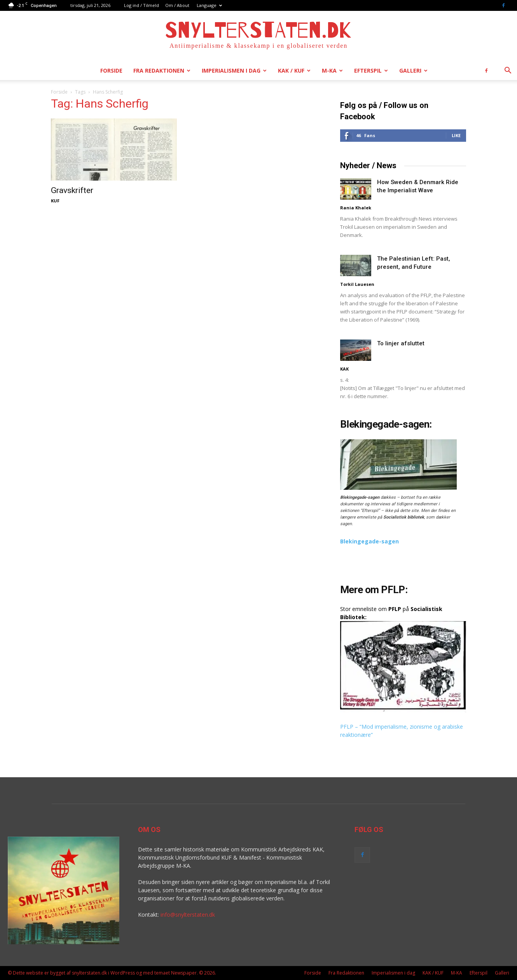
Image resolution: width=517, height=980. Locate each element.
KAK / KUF (294, 70)
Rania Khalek (356, 208)
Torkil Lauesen (357, 284)
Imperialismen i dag (234, 70)
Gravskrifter (72, 190)
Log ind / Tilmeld (141, 5)
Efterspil (371, 70)
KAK (344, 369)
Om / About (177, 5)
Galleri (413, 70)
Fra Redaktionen (162, 70)
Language (209, 5)
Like (456, 135)
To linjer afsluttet (401, 343)
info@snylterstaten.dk (188, 915)
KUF (55, 201)
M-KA (332, 70)
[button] (508, 71)
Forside (111, 70)
